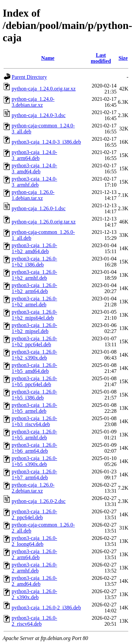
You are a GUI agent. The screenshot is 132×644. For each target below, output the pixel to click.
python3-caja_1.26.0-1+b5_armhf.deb (34, 435)
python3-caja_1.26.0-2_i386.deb (46, 608)
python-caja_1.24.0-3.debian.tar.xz (33, 102)
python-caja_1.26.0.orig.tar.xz (44, 222)
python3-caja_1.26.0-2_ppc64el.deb (34, 514)
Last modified (101, 58)
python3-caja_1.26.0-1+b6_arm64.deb (34, 448)
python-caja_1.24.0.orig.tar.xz (44, 89)
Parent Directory (29, 77)
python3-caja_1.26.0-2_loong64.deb (34, 541)
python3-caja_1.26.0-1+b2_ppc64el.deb (34, 341)
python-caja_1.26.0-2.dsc (39, 501)
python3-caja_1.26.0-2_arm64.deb (34, 554)
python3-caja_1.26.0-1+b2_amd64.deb (34, 248)
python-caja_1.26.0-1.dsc (39, 208)
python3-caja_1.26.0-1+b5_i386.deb (34, 395)
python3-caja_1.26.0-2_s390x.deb (34, 594)
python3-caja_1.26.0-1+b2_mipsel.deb (34, 328)
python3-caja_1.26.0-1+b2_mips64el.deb (34, 315)
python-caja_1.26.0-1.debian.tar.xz (33, 195)
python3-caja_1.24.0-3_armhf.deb (34, 182)
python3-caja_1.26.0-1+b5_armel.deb (34, 408)
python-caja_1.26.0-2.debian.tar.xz (33, 488)
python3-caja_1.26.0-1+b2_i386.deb (34, 262)
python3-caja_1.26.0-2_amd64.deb (34, 581)
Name (48, 58)
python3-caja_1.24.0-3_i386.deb (46, 142)
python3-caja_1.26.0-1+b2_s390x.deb (34, 355)
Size (123, 58)
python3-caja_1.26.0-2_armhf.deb (34, 568)
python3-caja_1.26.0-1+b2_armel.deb (34, 302)
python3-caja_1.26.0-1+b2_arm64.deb (34, 288)
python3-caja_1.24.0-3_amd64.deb (34, 168)
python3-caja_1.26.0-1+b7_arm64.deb (34, 475)
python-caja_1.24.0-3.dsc (39, 115)
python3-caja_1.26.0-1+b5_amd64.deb (34, 368)
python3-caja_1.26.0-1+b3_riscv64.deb (34, 421)
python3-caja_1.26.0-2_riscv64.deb (34, 621)
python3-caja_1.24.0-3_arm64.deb (34, 155)
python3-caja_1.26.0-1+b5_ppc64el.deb (34, 381)
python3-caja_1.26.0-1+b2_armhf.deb (34, 275)
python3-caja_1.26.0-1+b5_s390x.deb (34, 461)
